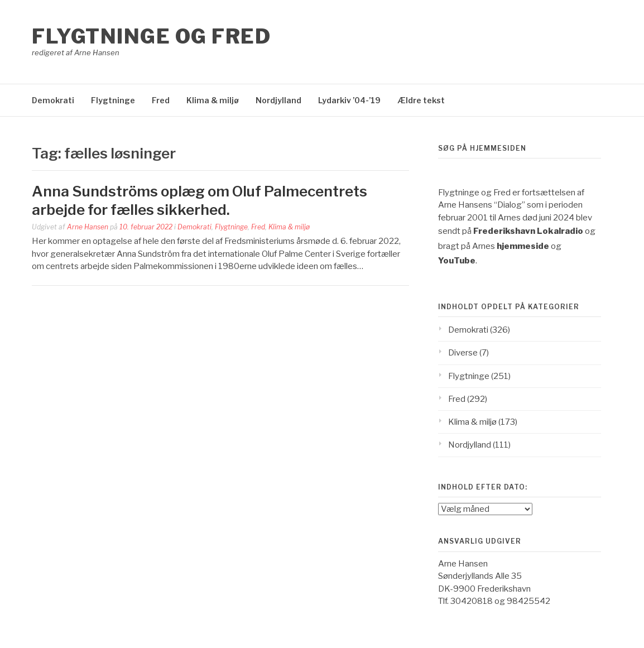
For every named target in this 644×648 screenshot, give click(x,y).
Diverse (463, 353)
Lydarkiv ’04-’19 (349, 100)
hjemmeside (523, 246)
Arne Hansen (88, 227)
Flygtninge (113, 100)
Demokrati (53, 100)
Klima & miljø (213, 100)
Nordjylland (278, 100)
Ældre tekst (421, 100)
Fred (161, 100)
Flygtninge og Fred (151, 36)
